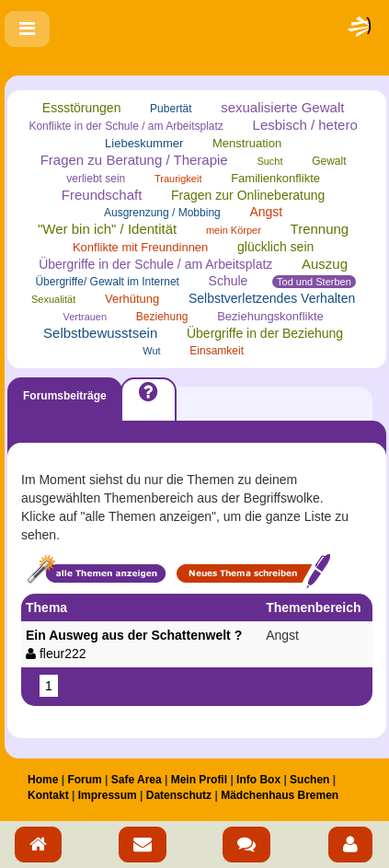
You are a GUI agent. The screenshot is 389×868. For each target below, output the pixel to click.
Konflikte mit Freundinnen (140, 247)
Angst (266, 212)
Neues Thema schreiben (253, 571)
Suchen (309, 780)
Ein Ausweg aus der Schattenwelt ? (141, 645)
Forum (84, 780)
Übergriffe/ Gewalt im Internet (107, 282)
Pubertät (171, 109)
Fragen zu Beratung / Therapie (134, 160)
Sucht (269, 161)
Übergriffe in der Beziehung (265, 333)
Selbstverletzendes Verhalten (272, 298)
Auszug (325, 264)
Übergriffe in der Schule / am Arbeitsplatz (155, 264)
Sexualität (53, 299)
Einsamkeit (217, 351)
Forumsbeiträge (65, 396)
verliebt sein (96, 179)
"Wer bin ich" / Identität (107, 229)
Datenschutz (179, 795)
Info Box (258, 780)
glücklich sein (275, 247)
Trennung (320, 229)
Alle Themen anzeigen (95, 571)
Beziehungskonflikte (270, 316)
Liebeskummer (144, 143)
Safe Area (137, 780)
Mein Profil (199, 780)
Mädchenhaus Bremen (280, 795)
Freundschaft (102, 195)
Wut (151, 351)
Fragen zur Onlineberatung (248, 195)
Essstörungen (82, 108)
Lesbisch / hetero (305, 125)
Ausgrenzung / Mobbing (162, 213)
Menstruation (247, 143)
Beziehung (162, 317)
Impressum (108, 795)
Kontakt (48, 795)
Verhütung (132, 299)
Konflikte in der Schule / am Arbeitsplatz (126, 126)
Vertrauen (85, 317)
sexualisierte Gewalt (282, 107)
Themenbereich (313, 608)
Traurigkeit (178, 179)
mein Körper (234, 230)
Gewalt (329, 161)
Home (43, 780)
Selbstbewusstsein (100, 333)
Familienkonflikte (275, 178)
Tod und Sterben (314, 282)
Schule (229, 281)
